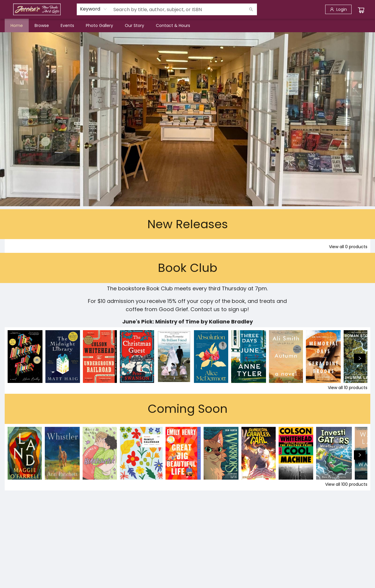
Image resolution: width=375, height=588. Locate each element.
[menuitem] (17, 25)
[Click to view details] (25, 357)
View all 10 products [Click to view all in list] (348, 388)
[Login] (338, 9)
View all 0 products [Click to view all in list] (348, 247)
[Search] (251, 9)
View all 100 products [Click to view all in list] (346, 484)
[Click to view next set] (360, 358)
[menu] (187, 25)
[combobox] (94, 9)
